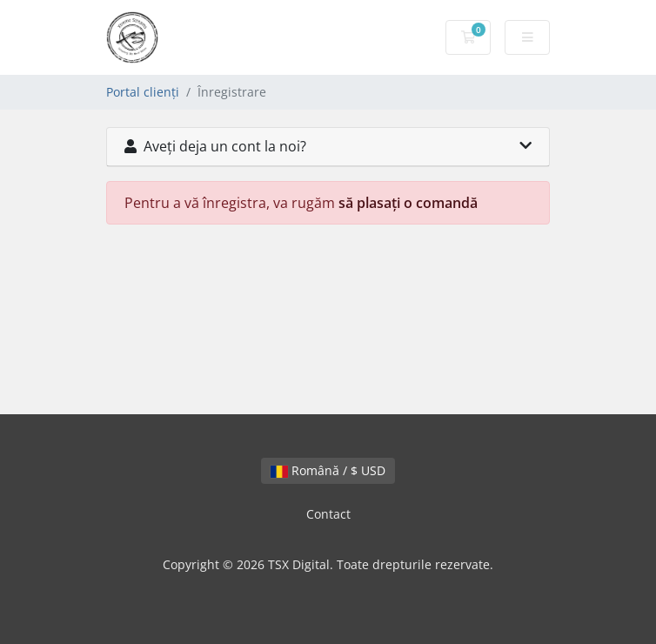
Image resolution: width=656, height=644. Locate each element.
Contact (328, 514)
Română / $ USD (328, 470)
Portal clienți (143, 92)
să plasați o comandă (408, 203)
